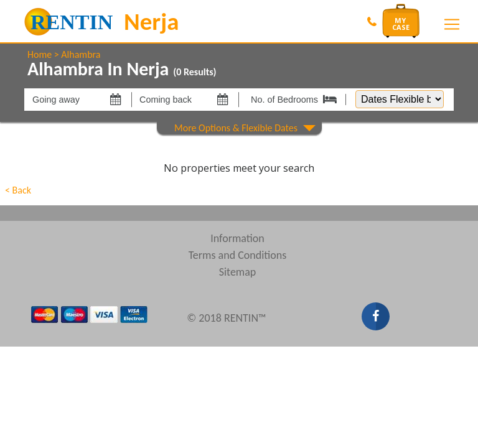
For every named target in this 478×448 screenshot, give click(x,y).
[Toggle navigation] (452, 24)
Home (40, 54)
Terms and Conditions (238, 255)
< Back (18, 190)
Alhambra (81, 54)
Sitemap (238, 272)
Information (237, 238)
